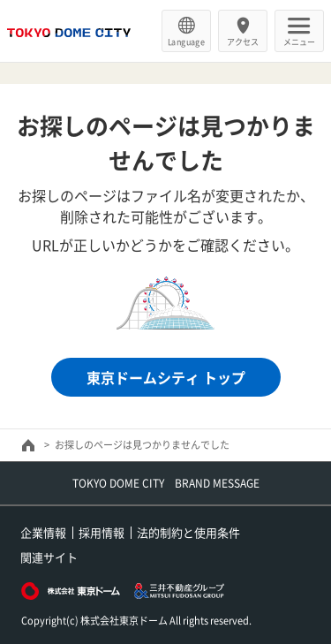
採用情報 (102, 532)
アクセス (243, 42)
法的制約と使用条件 (188, 532)
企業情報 (43, 532)
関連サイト (49, 557)
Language (186, 42)
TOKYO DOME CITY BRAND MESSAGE (166, 483)
